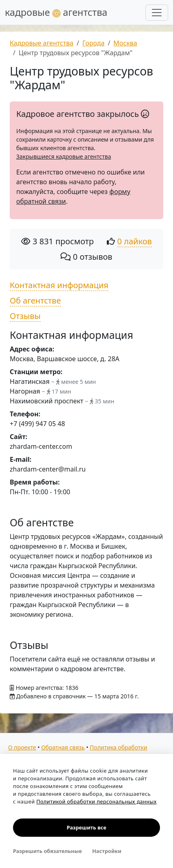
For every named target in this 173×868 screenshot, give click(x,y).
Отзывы (25, 316)
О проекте (22, 747)
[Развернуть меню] (157, 13)
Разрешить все (86, 827)
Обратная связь (63, 747)
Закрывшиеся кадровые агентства (64, 156)
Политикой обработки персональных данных (96, 801)
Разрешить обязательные (47, 851)
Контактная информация (59, 285)
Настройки (107, 851)
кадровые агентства (56, 12)
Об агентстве (35, 300)
